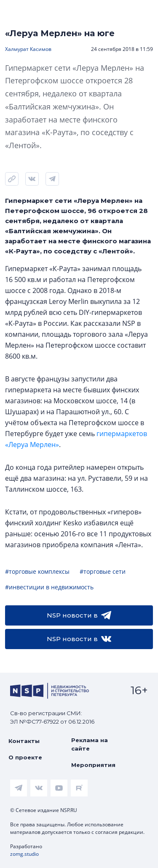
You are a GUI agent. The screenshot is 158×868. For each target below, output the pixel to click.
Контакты (24, 741)
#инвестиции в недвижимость (49, 587)
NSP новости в (79, 615)
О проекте (25, 757)
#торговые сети (103, 571)
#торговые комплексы (37, 571)
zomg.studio (24, 854)
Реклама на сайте (90, 744)
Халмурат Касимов (28, 49)
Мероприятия (93, 765)
